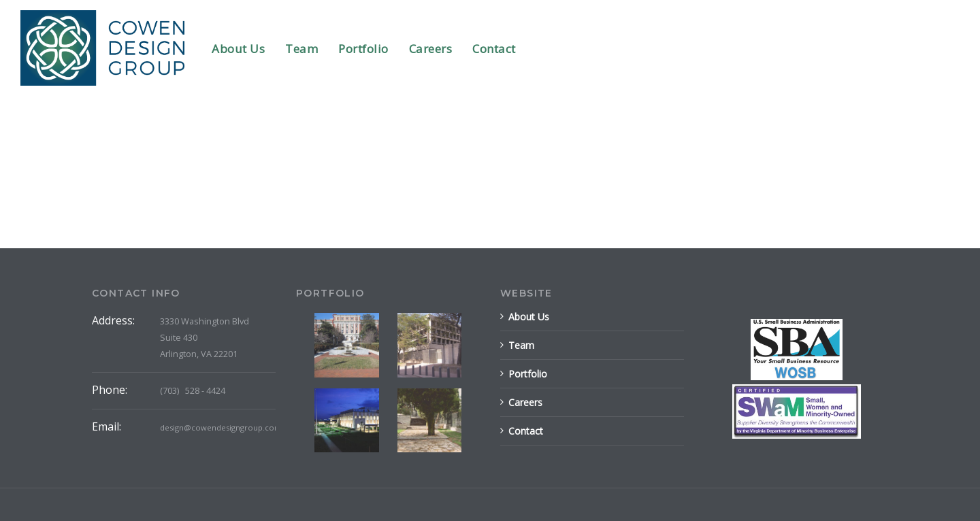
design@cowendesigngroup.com (221, 427)
